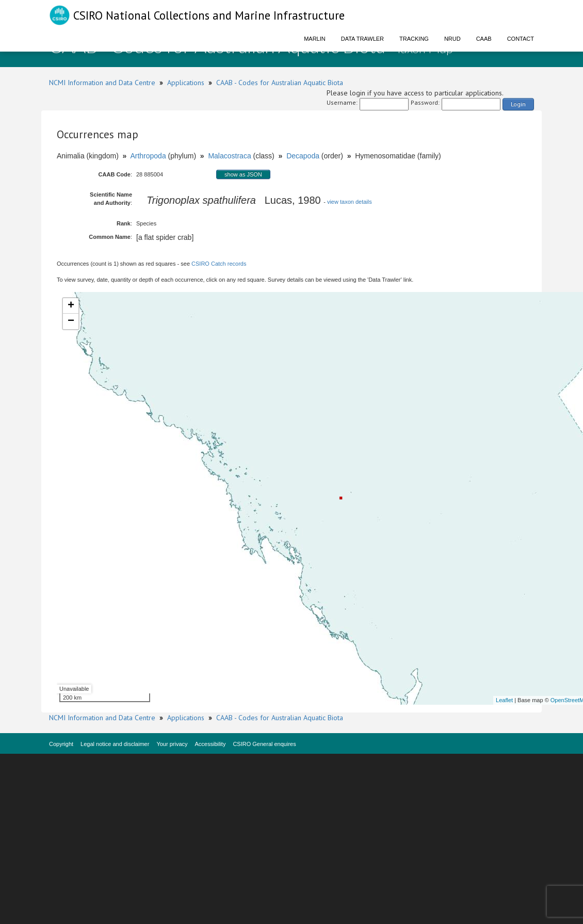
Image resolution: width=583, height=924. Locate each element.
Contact (521, 39)
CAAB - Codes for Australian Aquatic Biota (280, 83)
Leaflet (504, 700)
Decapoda (303, 156)
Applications (186, 83)
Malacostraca (229, 156)
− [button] (71, 321)
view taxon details (350, 202)
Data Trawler (362, 39)
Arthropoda (148, 156)
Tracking (414, 39)
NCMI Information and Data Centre (102, 83)
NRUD (452, 39)
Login (518, 104)
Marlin (315, 39)
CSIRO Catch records (219, 264)
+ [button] (71, 306)
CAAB (484, 39)
